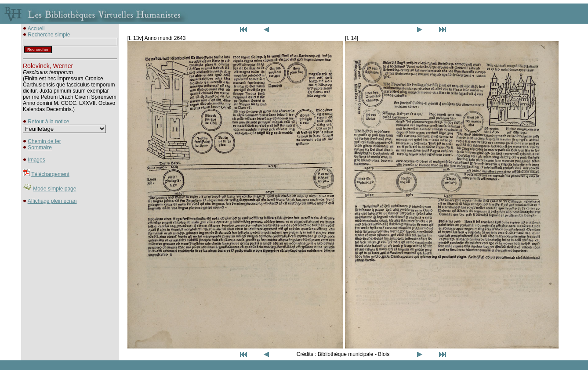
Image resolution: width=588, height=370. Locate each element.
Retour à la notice (48, 122)
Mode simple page (54, 189)
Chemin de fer (44, 141)
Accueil (36, 29)
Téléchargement (50, 174)
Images (36, 160)
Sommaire (40, 147)
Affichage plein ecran (52, 201)
